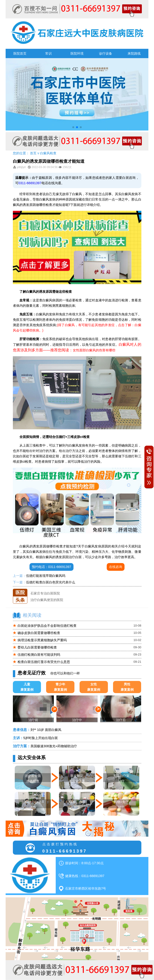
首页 (33, 153)
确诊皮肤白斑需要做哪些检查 (39, 633)
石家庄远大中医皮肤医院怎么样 (53, 589)
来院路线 (134, 53)
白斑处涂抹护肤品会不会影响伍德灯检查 (47, 626)
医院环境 (77, 53)
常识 (48, 53)
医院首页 (20, 53)
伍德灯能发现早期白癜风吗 (46, 576)
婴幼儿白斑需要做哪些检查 (37, 647)
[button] (73, 127)
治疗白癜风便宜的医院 (47, 602)
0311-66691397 (30, 183)
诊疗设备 (106, 53)
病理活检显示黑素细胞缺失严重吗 (42, 640)
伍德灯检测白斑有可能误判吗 (39, 655)
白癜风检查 (48, 153)
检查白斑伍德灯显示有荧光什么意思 (44, 662)
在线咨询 (116, 567)
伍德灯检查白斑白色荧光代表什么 (51, 582)
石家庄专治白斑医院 (45, 595)
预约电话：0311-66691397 (51, 567)
